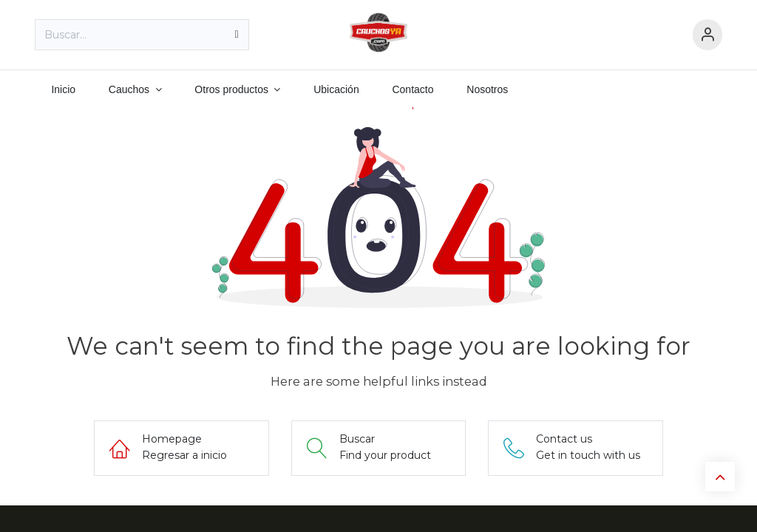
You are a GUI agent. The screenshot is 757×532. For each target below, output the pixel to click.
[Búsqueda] (237, 35)
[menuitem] (63, 90)
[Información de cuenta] (707, 35)
